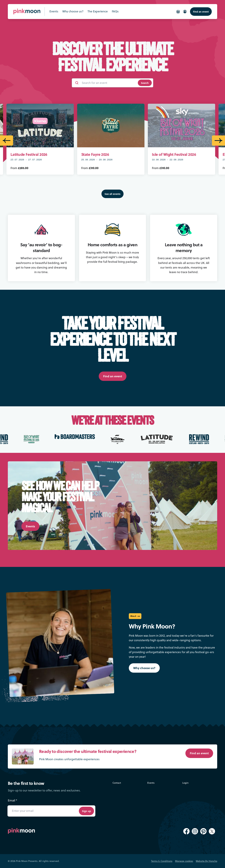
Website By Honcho (206, 861)
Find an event (201, 12)
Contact (117, 783)
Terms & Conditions (162, 861)
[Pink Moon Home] (27, 11)
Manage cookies (184, 861)
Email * (12, 800)
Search (145, 83)
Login (185, 783)
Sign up (86, 811)
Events (151, 783)
